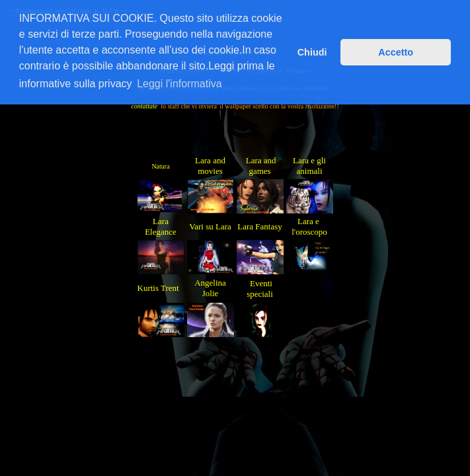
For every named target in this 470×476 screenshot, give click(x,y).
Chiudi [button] (312, 52)
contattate (144, 106)
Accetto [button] (396, 52)
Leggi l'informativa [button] (179, 84)
